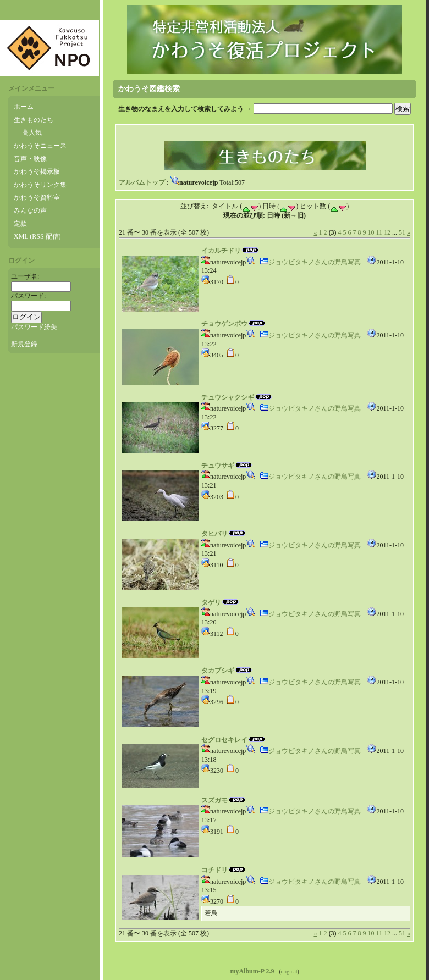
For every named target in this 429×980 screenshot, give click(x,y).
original (289, 971)
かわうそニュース (40, 146)
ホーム (24, 107)
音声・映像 (30, 159)
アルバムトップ (142, 182)
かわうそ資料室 (37, 197)
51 (402, 232)
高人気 (32, 132)
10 (371, 232)
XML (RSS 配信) (37, 236)
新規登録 (24, 344)
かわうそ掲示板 (37, 171)
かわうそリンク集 (40, 185)
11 (379, 232)
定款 (20, 224)
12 (387, 232)
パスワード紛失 (34, 327)
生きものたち (34, 120)
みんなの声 (30, 211)
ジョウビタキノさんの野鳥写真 (310, 262)
